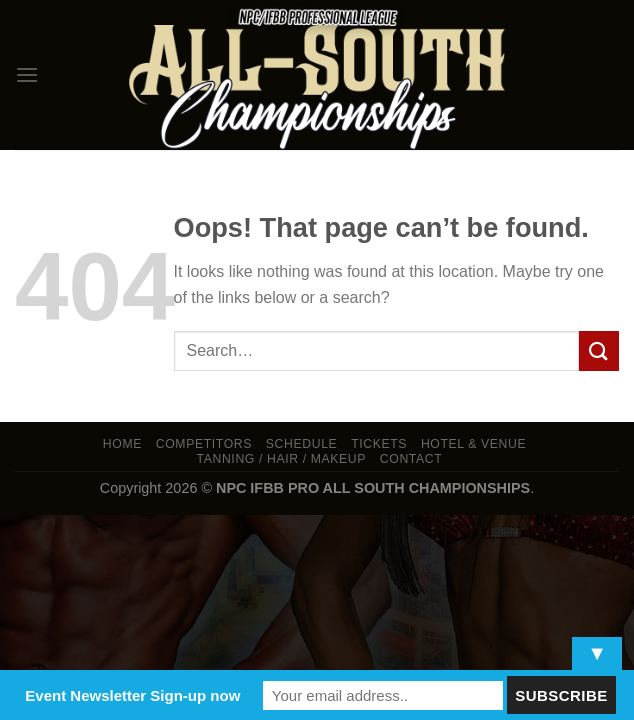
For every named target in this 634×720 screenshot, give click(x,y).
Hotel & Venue (473, 444)
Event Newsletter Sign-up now (132, 695)
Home (122, 444)
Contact (411, 459)
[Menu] (27, 74)
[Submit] (599, 350)
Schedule (302, 444)
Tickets (379, 444)
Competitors (204, 444)
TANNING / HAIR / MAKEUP (282, 459)
